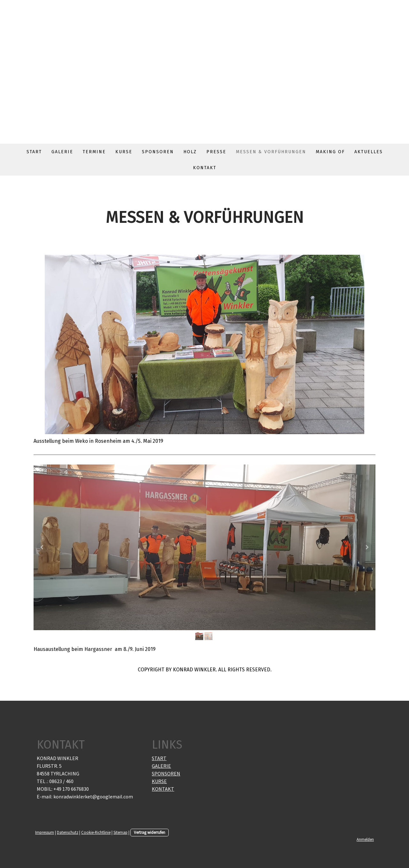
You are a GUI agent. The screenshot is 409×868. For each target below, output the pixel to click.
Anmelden (365, 839)
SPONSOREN (166, 774)
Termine (94, 152)
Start (34, 152)
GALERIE (161, 766)
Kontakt (205, 168)
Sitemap (120, 832)
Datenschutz (68, 832)
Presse (216, 152)
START (159, 758)
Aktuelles (369, 152)
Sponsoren (158, 152)
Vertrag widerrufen (150, 832)
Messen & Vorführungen (271, 152)
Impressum (45, 832)
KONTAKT (163, 789)
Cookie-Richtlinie (96, 832)
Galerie (62, 152)
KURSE (159, 781)
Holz (190, 152)
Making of (330, 152)
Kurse (124, 152)
